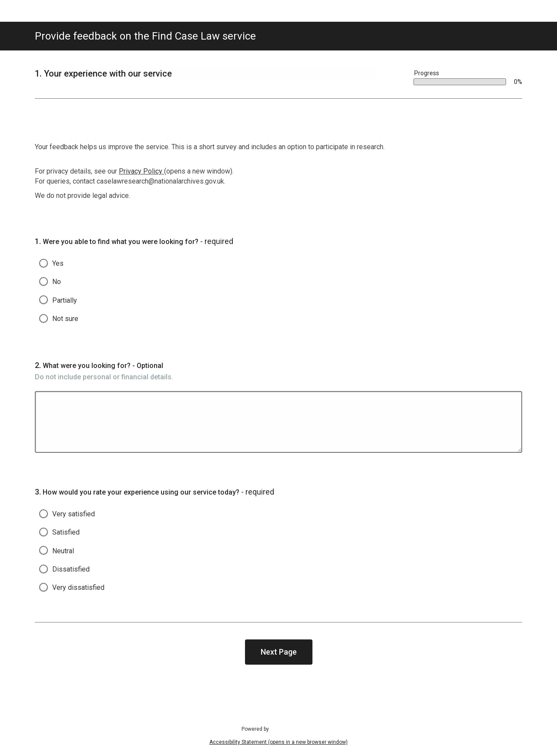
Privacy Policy (141, 171)
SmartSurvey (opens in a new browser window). (294, 729)
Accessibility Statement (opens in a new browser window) (278, 742)
